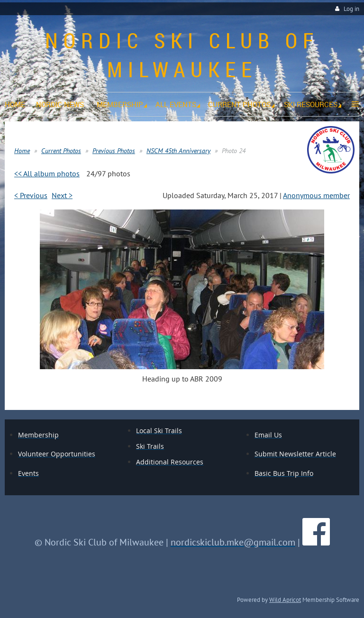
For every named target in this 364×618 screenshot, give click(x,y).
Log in (351, 9)
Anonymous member (316, 195)
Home (22, 151)
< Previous (31, 195)
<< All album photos (47, 173)
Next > (62, 195)
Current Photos (61, 151)
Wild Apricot (285, 600)
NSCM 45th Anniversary (178, 151)
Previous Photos (114, 151)
